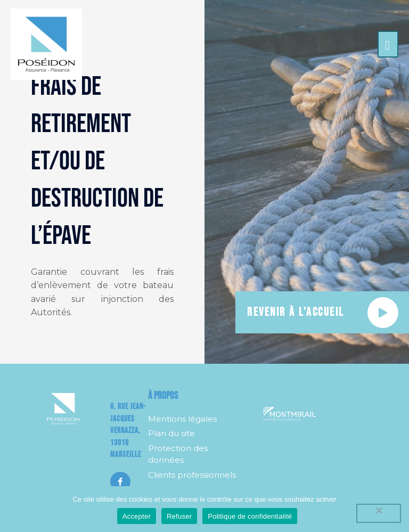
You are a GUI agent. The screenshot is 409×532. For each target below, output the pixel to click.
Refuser (179, 516)
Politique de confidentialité (250, 516)
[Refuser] (379, 513)
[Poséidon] (46, 44)
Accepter (137, 516)
